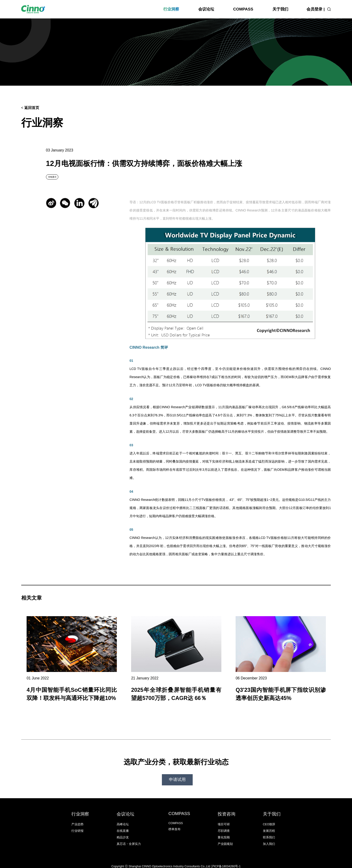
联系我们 (269, 832)
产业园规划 (225, 838)
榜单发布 (174, 823)
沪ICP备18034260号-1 (226, 861)
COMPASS (243, 9)
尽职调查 (224, 825)
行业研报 (77, 825)
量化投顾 (224, 832)
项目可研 (224, 819)
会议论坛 (206, 9)
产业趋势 (77, 819)
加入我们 (269, 838)
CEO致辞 (269, 819)
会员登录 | (316, 9)
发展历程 (269, 825)
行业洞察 (171, 9)
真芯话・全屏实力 (129, 838)
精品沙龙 (123, 832)
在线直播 (123, 825)
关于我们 (280, 9)
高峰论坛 (123, 819)
